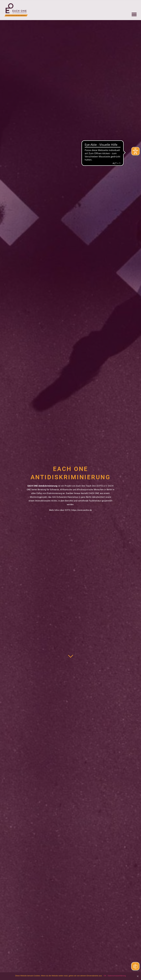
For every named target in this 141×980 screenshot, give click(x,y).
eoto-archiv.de (85, 510)
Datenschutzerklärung (117, 976)
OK (105, 976)
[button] (134, 8)
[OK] (138, 976)
